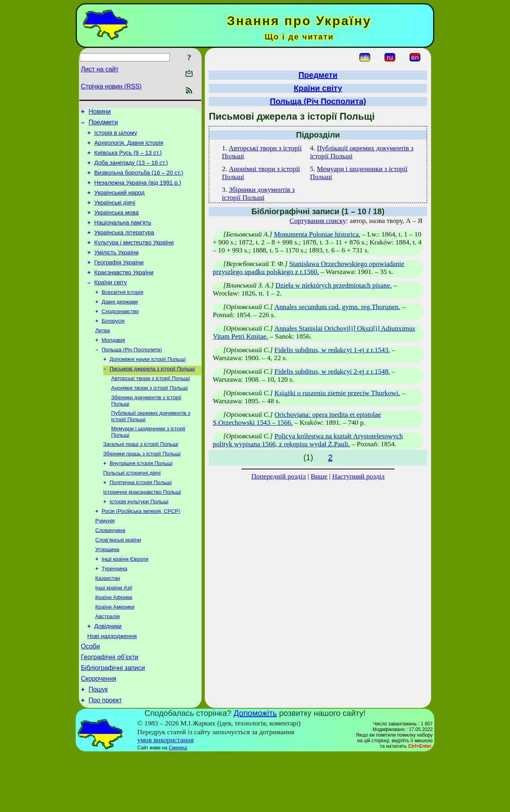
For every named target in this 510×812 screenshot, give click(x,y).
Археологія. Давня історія (129, 148)
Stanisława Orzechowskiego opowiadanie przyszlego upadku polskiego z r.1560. (309, 268)
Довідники (108, 675)
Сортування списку (318, 221)
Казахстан (108, 623)
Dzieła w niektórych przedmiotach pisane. (333, 285)
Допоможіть (255, 771)
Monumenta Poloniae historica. (317, 234)
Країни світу (111, 304)
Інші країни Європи (125, 602)
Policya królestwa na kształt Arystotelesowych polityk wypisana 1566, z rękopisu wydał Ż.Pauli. (308, 440)
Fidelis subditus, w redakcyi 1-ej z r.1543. (332, 350)
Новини (100, 113)
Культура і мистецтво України (134, 259)
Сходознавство (120, 335)
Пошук (98, 746)
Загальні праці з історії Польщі (141, 478)
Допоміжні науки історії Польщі (148, 387)
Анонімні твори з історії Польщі (149, 418)
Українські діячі (115, 215)
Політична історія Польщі (141, 519)
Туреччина (114, 612)
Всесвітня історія (123, 314)
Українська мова (117, 226)
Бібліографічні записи (113, 722)
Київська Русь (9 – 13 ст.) (128, 159)
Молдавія (113, 366)
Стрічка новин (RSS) (111, 86)
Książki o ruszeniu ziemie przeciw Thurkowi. (337, 393)
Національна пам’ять (123, 237)
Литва (103, 356)
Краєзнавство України (124, 293)
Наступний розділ (358, 476)
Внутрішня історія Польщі (141, 498)
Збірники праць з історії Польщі (142, 488)
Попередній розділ (279, 476)
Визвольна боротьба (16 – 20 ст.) (139, 181)
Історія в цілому (116, 136)
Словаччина (110, 571)
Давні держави (120, 325)
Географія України (119, 282)
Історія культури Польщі (139, 540)
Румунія (105, 561)
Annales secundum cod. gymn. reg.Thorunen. (337, 307)
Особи (90, 698)
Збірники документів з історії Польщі (258, 194)
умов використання (166, 797)
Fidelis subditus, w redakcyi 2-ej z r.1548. (332, 372)
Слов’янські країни (118, 581)
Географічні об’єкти (110, 710)
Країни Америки (115, 654)
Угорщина (107, 592)
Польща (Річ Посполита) (132, 377)
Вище (319, 476)
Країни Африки (114, 643)
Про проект (105, 758)
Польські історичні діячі (132, 509)
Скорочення (99, 734)
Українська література (124, 248)
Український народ (120, 203)
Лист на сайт (100, 69)
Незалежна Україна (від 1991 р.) (138, 192)
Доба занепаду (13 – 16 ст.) (131, 170)
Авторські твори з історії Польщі (151, 408)
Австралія (107, 664)
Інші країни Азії (114, 633)
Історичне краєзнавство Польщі (142, 529)
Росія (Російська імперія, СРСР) (141, 550)
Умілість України (117, 270)
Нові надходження (112, 686)
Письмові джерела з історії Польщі (152, 397)
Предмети (103, 125)
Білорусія (113, 346)
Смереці (178, 805)
